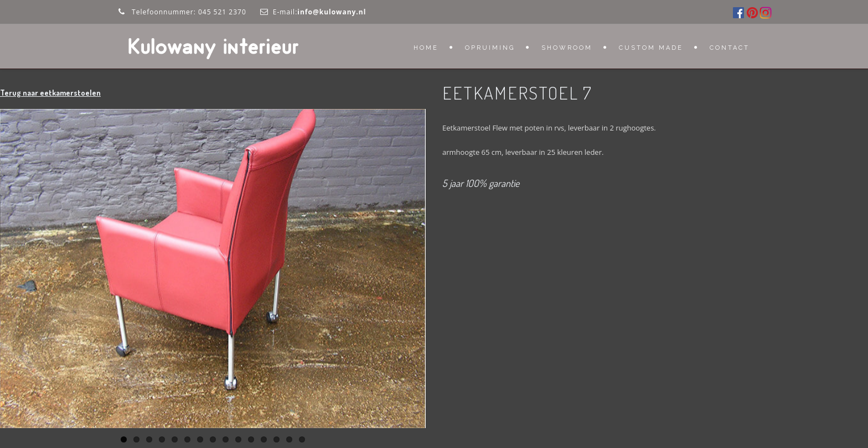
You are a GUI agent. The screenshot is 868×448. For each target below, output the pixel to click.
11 (251, 439)
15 (302, 439)
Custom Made (651, 48)
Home (426, 48)
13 (277, 439)
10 (238, 439)
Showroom (567, 48)
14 (289, 439)
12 (264, 439)
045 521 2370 (222, 12)
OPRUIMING (490, 48)
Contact (730, 48)
